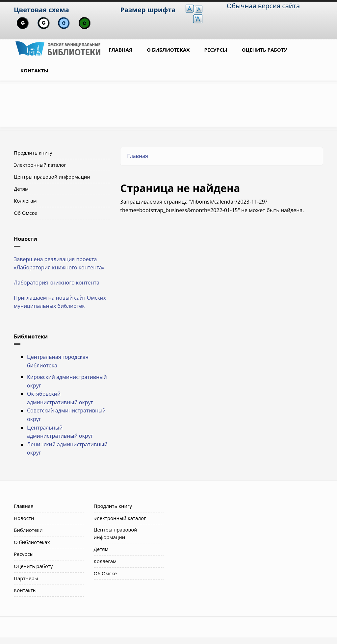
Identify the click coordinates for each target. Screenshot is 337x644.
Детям (21, 189)
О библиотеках (168, 50)
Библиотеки (28, 530)
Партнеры (26, 578)
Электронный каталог (40, 165)
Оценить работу (265, 50)
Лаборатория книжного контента (57, 283)
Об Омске (26, 213)
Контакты (34, 70)
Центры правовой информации (52, 177)
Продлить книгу (33, 153)
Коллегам (25, 201)
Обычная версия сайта (263, 6)
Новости (24, 518)
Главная (120, 50)
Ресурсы (216, 50)
